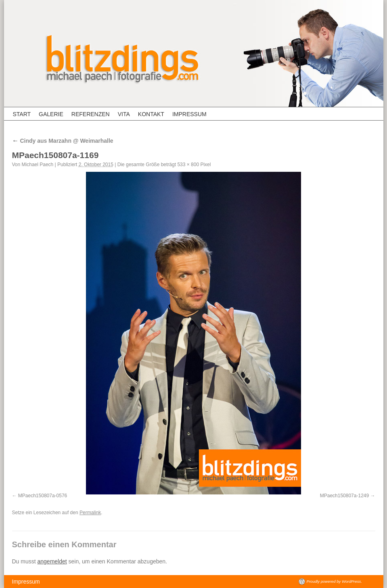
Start (22, 114)
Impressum (189, 114)
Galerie (51, 114)
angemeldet (52, 561)
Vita (124, 114)
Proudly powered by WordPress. (335, 581)
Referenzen (91, 114)
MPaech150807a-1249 (344, 496)
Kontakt (151, 114)
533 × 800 (188, 165)
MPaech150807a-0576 (43, 496)
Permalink (90, 513)
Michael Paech (38, 165)
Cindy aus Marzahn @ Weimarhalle (63, 141)
